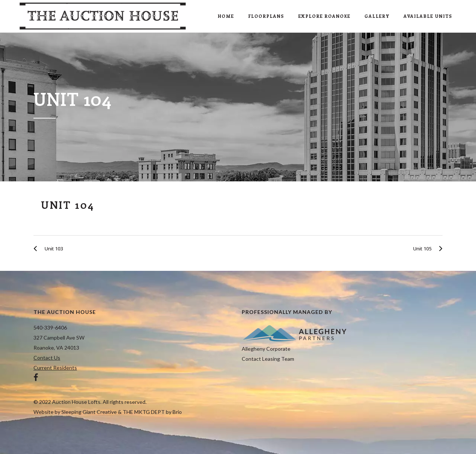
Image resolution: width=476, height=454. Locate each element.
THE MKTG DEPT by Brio (152, 412)
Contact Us (47, 358)
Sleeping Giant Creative (89, 412)
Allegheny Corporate (266, 349)
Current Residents (55, 368)
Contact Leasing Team (268, 359)
